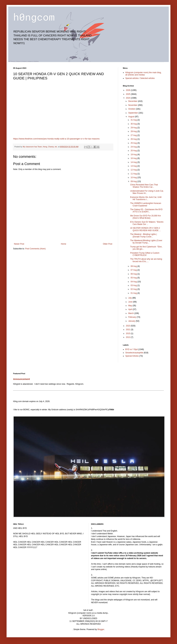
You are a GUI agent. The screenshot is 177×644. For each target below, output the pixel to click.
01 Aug (134, 293)
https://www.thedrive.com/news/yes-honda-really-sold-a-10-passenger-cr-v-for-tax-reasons (56, 139)
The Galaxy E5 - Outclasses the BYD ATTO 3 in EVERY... (146, 211)
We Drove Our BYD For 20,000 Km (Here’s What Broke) (145, 217)
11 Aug (134, 174)
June (131, 302)
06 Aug (134, 274)
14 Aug (134, 162)
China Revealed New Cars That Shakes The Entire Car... (144, 186)
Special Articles (132, 356)
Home (63, 244)
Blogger (101, 629)
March (131, 313)
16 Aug (134, 158)
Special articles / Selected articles (140, 78)
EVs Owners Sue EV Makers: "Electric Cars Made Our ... (147, 223)
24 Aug (134, 147)
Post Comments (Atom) (35, 249)
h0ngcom (34, 17)
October (132, 109)
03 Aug (134, 285)
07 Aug (134, 270)
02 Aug (134, 289)
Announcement (21, 379)
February (132, 317)
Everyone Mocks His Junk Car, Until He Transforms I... (146, 198)
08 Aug (134, 266)
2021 (128, 330)
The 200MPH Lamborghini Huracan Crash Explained (146, 204)
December (133, 101)
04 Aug (134, 282)
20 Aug (134, 151)
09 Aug (134, 181)
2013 (128, 337)
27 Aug (134, 135)
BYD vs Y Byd (131, 349)
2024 (128, 98)
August (132, 117)
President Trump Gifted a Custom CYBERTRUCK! (145, 254)
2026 (128, 90)
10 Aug (134, 177)
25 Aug (134, 143)
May (130, 306)
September (133, 113)
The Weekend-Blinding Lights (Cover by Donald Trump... (146, 242)
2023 (128, 326)
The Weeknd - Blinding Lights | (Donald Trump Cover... (143, 235)
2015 (128, 333)
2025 (128, 94)
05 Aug (134, 278)
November (133, 105)
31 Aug (134, 120)
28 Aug (134, 131)
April (130, 309)
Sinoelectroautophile (134, 353)
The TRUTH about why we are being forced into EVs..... (146, 260)
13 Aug (134, 166)
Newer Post (19, 244)
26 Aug (134, 139)
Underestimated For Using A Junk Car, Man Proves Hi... (147, 192)
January (132, 321)
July (130, 298)
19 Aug (134, 155)
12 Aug (134, 170)
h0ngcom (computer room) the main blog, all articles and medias (143, 74)
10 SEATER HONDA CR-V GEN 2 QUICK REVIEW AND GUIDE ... (145, 229)
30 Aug (134, 124)
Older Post (108, 244)
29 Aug (134, 128)
